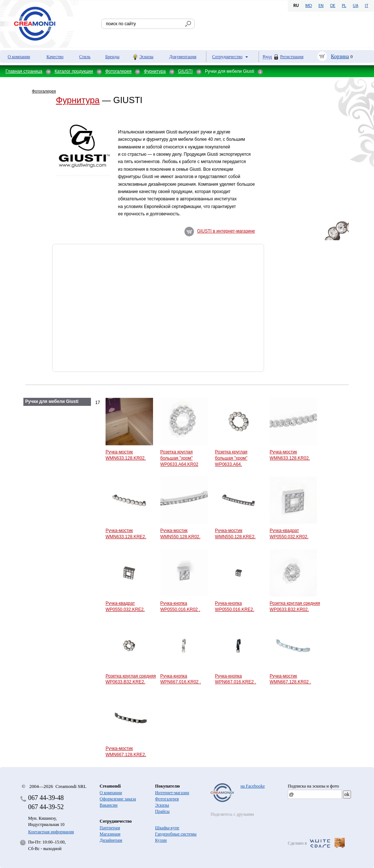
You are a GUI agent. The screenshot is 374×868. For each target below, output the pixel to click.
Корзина (340, 56)
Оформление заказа (118, 799)
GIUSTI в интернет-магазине (226, 231)
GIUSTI (185, 71)
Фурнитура (155, 71)
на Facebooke (253, 786)
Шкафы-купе (167, 828)
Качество (55, 57)
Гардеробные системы (176, 834)
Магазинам (110, 834)
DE (333, 6)
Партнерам (110, 828)
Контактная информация (51, 832)
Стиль (85, 57)
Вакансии (109, 805)
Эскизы (146, 57)
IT (367, 6)
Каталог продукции (74, 71)
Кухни (161, 840)
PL (344, 6)
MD (309, 6)
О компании (19, 57)
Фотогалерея (118, 71)
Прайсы (163, 811)
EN (321, 6)
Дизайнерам (111, 840)
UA (356, 6)
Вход (267, 57)
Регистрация (292, 57)
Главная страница (24, 71)
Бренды (112, 57)
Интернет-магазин (172, 793)
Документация (183, 57)
